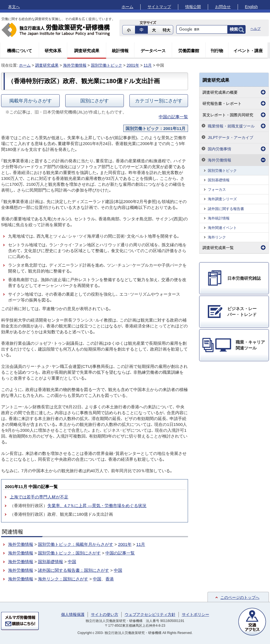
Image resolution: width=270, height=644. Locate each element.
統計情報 (120, 51)
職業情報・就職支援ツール (231, 126)
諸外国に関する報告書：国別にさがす (73, 570)
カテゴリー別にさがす (159, 101)
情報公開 (193, 7)
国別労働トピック (107, 65)
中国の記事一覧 (173, 117)
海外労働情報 (75, 65)
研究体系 (53, 51)
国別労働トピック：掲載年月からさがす (76, 544)
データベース (153, 51)
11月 (148, 65)
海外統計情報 (219, 218)
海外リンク (217, 237)
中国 (72, 562)
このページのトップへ (240, 597)
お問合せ (223, 7)
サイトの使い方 (105, 614)
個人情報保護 (73, 614)
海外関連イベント (222, 228)
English (251, 7)
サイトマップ (159, 7)
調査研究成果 (87, 51)
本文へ (14, 7)
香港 (110, 579)
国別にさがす (95, 101)
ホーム (127, 7)
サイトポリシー (196, 614)
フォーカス (217, 190)
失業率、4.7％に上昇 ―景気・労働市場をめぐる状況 (97, 506)
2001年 (133, 65)
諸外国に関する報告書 (226, 209)
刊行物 (217, 51)
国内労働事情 (220, 149)
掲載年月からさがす (31, 101)
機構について (20, 51)
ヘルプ (255, 29)
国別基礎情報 (50, 562)
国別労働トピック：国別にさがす (69, 553)
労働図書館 (189, 51)
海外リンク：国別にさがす (63, 579)
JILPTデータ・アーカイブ (231, 138)
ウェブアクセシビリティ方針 (150, 614)
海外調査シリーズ (222, 199)
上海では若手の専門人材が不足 (39, 497)
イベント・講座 (248, 51)
